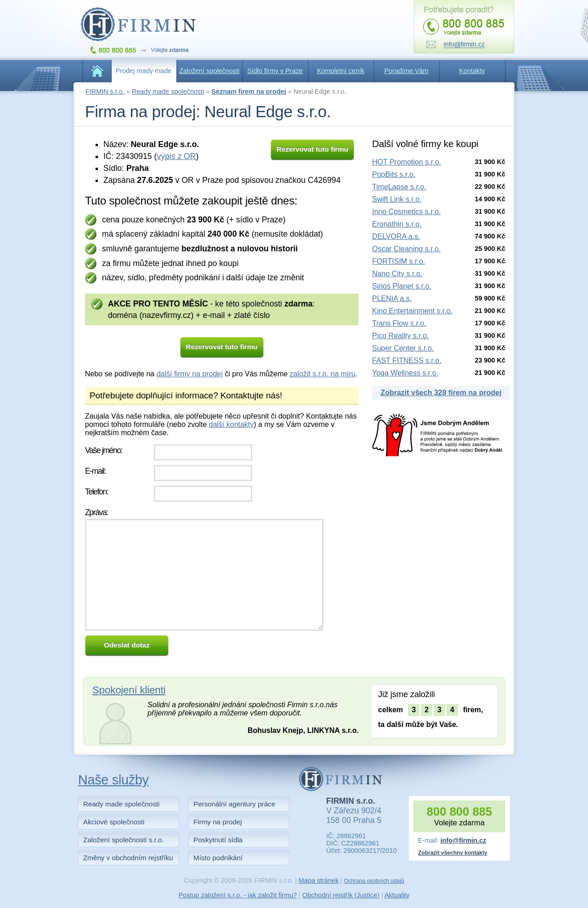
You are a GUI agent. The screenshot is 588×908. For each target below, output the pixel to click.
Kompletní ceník (341, 71)
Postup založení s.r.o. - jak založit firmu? (238, 895)
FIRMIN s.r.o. (105, 91)
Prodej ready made (144, 71)
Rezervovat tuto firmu (312, 149)
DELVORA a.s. (396, 236)
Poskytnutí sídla (218, 840)
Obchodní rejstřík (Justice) (341, 895)
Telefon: (96, 492)
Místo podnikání (218, 858)
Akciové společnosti (114, 822)
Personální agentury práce (234, 804)
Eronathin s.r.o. (397, 224)
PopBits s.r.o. (394, 174)
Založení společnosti (209, 71)
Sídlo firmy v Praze (275, 71)
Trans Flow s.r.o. (399, 323)
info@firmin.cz (464, 840)
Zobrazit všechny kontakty (453, 853)
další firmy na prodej (190, 374)
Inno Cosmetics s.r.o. (406, 212)
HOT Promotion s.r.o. (407, 162)
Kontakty (472, 71)
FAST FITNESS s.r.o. (407, 360)
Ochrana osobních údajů (374, 881)
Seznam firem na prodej (249, 91)
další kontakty (231, 424)
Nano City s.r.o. (397, 274)
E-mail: (95, 471)
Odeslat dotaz (127, 645)
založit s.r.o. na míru (323, 374)
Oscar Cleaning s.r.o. (406, 249)
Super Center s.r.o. (403, 348)
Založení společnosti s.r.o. (124, 840)
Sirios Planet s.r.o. (402, 286)
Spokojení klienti (129, 690)
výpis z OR (176, 156)
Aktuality (397, 895)
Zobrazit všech (441, 393)
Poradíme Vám (407, 71)
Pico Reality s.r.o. (401, 336)
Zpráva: (96, 512)
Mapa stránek (319, 880)
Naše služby (113, 780)
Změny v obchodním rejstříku (128, 858)
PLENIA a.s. (392, 298)
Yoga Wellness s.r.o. (405, 373)
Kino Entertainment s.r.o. (412, 311)
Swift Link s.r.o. (397, 199)
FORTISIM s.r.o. (399, 261)
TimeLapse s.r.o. (399, 187)
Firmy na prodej (218, 822)
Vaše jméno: (104, 450)
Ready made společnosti (168, 91)
